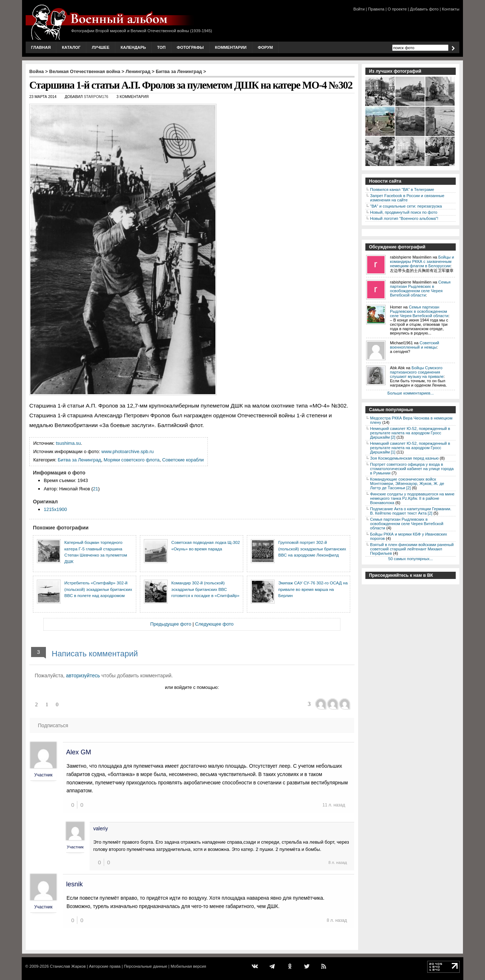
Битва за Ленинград (179, 71)
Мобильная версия (188, 966)
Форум (265, 47)
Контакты (451, 9)
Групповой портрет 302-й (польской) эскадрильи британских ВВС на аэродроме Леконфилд (312, 549)
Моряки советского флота (132, 460)
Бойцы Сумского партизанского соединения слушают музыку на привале (417, 372)
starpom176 (96, 97)
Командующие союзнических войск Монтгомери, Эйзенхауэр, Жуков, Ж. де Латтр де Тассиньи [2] (407, 483)
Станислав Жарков (68, 966)
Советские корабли (183, 460)
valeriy (100, 828)
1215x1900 (55, 509)
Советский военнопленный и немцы (415, 345)
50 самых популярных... (410, 559)
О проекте (397, 9)
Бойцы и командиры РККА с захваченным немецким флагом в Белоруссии (422, 261)
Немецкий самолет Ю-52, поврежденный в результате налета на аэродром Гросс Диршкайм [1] (410, 448)
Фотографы (190, 47)
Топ (161, 47)
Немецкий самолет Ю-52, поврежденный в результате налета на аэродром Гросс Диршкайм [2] (410, 433)
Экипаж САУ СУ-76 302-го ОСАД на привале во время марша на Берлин (313, 589)
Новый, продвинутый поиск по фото (404, 212)
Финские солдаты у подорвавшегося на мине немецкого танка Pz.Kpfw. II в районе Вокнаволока (412, 498)
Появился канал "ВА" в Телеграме (402, 189)
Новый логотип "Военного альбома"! (404, 218)
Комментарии (231, 47)
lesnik (74, 884)
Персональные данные (146, 966)
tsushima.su (68, 443)
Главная (41, 47)
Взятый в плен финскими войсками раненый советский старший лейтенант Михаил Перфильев (412, 549)
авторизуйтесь (83, 676)
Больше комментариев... (411, 393)
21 (95, 489)
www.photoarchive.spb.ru (128, 451)
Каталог (71, 47)
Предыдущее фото (171, 624)
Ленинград (138, 71)
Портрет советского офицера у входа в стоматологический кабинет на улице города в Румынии (412, 469)
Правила (376, 9)
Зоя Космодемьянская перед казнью (404, 458)
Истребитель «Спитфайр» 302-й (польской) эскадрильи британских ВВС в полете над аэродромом (98, 589)
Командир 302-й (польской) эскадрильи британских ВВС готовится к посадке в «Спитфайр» (205, 589)
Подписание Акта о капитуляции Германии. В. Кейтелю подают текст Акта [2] (411, 511)
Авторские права (105, 966)
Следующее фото (214, 624)
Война (37, 71)
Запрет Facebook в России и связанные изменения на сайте (407, 198)
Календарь (133, 47)
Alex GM (79, 752)
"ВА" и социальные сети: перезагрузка (406, 206)
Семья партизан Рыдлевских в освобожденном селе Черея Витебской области (420, 289)
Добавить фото (424, 9)
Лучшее (101, 47)
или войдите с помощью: (192, 687)
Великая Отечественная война (85, 71)
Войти (359, 9)
